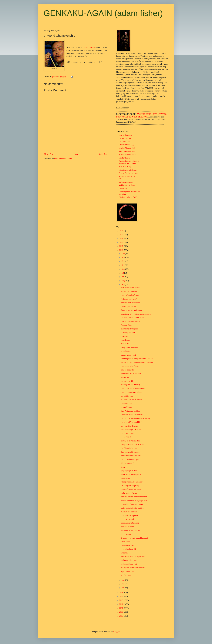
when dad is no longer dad (131, 474)
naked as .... (126, 340)
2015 (121, 593)
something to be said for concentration (136, 314)
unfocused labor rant (129, 564)
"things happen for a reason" (132, 482)
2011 (121, 608)
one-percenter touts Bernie (131, 456)
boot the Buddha (127, 527)
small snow (125, 542)
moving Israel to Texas (130, 295)
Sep (123, 265)
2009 (121, 616)
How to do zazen (125, 135)
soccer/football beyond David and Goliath (137, 362)
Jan (123, 588)
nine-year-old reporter (129, 516)
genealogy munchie (128, 306)
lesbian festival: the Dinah (131, 489)
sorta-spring (126, 478)
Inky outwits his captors (130, 452)
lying (123, 467)
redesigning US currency (131, 385)
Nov (123, 257)
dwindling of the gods (129, 329)
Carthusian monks (126, 182)
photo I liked (126, 437)
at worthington (127, 407)
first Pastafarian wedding (131, 411)
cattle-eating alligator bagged (132, 508)
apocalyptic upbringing (130, 523)
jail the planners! (127, 463)
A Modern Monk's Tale (128, 155)
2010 (121, 612)
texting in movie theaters (131, 441)
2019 (121, 239)
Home (76, 154)
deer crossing (126, 534)
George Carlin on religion (129, 173)
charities (124, 336)
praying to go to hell (129, 471)
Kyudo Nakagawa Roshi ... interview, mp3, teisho (129, 162)
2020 (121, 235)
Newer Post (49, 154)
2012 (121, 604)
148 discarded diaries (129, 292)
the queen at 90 (127, 381)
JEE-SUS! (125, 344)
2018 (121, 242)
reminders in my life (129, 549)
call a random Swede (129, 493)
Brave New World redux (130, 303)
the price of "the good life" (131, 422)
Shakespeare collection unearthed (134, 497)
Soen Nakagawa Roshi (127, 151)
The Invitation (124, 158)
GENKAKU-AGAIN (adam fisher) (103, 13)
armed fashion (126, 351)
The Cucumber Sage (126, 145)
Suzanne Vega (126, 325)
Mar (123, 580)
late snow (125, 553)
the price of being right (130, 459)
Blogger (116, 632)
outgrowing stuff (127, 519)
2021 (121, 231)
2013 (121, 600)
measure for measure (129, 512)
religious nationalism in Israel (132, 445)
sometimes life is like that (131, 374)
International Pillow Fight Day (133, 557)
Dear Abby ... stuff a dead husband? (135, 538)
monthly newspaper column (132, 392)
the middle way (127, 396)
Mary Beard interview (130, 347)
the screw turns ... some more (132, 318)
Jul (123, 273)
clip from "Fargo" (128, 433)
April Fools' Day (127, 571)
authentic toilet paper (129, 560)
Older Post (103, 154)
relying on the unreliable (130, 321)
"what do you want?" (129, 299)
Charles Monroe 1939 (127, 148)
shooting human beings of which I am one (137, 359)
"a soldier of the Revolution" (132, 415)
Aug (123, 269)
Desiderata (123, 188)
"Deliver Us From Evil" (128, 197)
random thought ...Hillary (131, 430)
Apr (123, 285)
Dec (123, 254)
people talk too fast (128, 355)
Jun (123, 277)
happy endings (127, 404)
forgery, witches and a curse (132, 310)
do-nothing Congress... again (132, 504)
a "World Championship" (131, 288)
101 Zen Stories (125, 138)
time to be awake (128, 370)
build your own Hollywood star (133, 568)
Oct (123, 261)
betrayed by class (128, 545)
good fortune (126, 575)
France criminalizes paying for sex (134, 501)
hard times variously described (133, 389)
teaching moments (128, 333)
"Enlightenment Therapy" (129, 170)
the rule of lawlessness (130, 426)
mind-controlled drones (130, 366)
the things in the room (129, 448)
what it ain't (126, 377)
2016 (121, 250)
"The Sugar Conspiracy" (130, 486)
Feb (123, 584)
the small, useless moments (131, 400)
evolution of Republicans (131, 530)
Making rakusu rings (127, 185)
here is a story (89, 47)
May (124, 281)
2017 (121, 246)
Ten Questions (124, 142)
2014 (121, 596)
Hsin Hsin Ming (125, 167)
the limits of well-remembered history (136, 418)
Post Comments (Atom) (63, 159)
